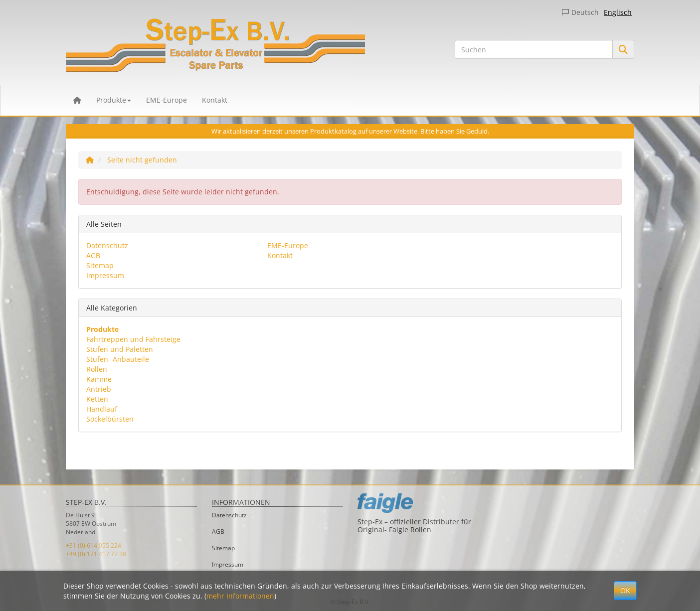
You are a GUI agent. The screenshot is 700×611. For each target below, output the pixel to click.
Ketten (97, 399)
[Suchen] (534, 49)
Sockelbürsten (110, 419)
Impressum (105, 275)
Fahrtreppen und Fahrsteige (133, 339)
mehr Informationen (240, 596)
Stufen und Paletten (120, 349)
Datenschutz (107, 245)
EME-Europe (167, 100)
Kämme (99, 379)
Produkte (114, 100)
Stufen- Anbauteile (118, 359)
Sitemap (100, 265)
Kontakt (215, 100)
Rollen (97, 369)
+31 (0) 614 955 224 (93, 545)
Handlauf (102, 409)
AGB (93, 255)
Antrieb (99, 389)
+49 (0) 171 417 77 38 (96, 554)
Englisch (618, 12)
